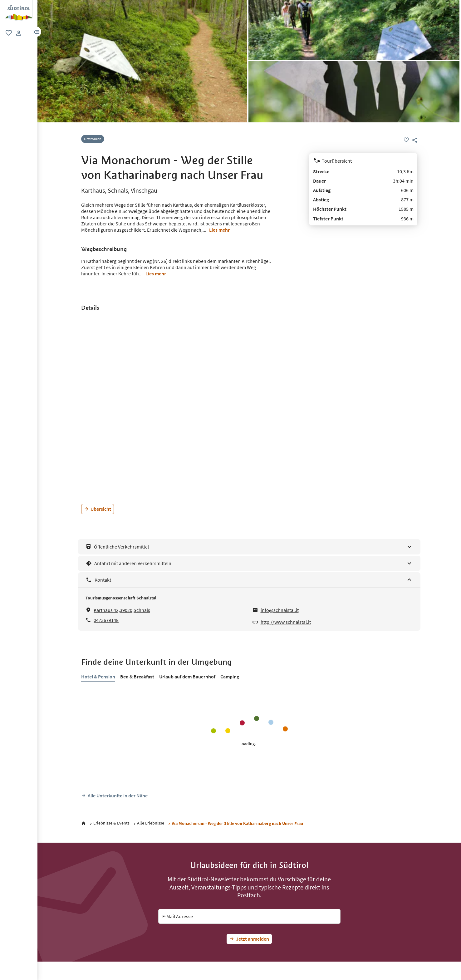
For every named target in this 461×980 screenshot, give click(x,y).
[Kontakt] (249, 580)
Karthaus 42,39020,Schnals (122, 610)
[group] (19, 11)
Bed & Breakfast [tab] (137, 677)
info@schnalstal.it (280, 610)
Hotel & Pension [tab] (98, 677)
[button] (36, 32)
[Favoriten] (406, 140)
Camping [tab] (230, 677)
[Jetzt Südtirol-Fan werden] (249, 939)
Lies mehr (219, 230)
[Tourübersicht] (363, 161)
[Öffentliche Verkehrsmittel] (249, 547)
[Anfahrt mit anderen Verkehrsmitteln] (249, 563)
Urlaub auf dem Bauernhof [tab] (187, 677)
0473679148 (106, 620)
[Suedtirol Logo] (19, 3)
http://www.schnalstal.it (286, 622)
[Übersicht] (98, 509)
